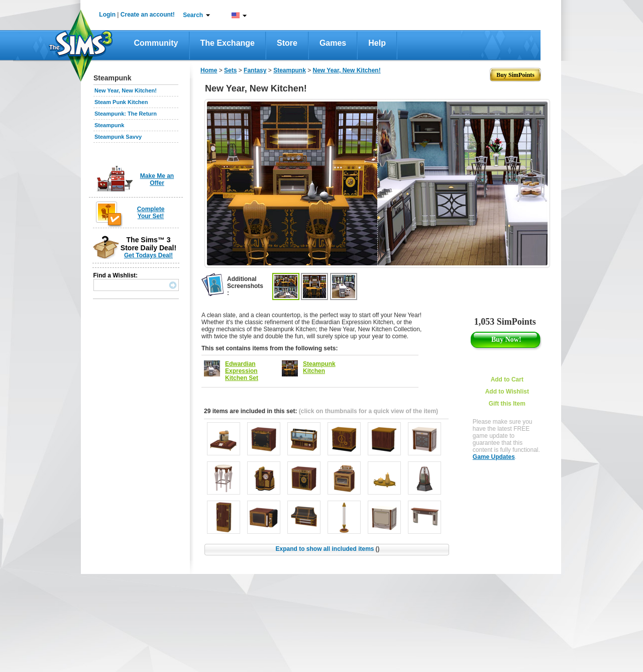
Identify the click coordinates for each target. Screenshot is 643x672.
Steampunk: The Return (126, 114)
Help (377, 43)
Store (287, 43)
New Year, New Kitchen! (126, 90)
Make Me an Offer (157, 179)
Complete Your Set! (151, 213)
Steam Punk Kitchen (121, 102)
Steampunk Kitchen (319, 367)
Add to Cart (507, 379)
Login (107, 15)
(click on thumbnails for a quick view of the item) (368, 411)
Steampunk (109, 125)
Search (193, 15)
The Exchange (228, 43)
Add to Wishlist (507, 392)
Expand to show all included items (327, 549)
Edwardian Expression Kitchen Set (242, 371)
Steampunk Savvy (118, 137)
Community (156, 43)
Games (333, 43)
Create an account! (148, 15)
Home (209, 70)
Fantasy (255, 70)
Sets (230, 70)
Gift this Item (507, 404)
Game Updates (494, 457)
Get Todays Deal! (148, 255)
